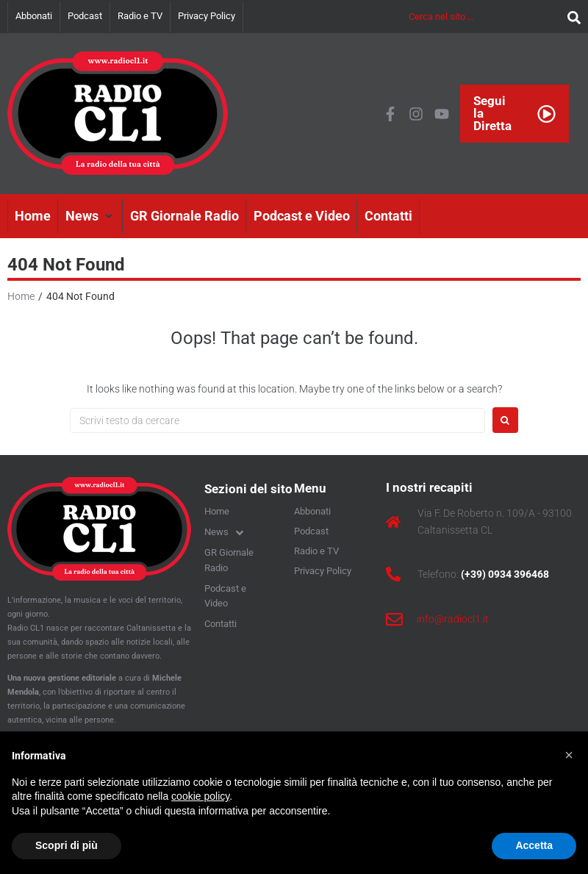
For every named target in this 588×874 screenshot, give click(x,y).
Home (21, 296)
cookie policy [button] (200, 796)
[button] (90, 216)
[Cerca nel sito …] (484, 17)
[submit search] (570, 17)
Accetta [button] (534, 845)
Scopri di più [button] (67, 845)
